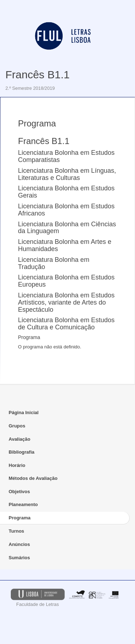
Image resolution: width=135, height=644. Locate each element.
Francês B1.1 (37, 75)
